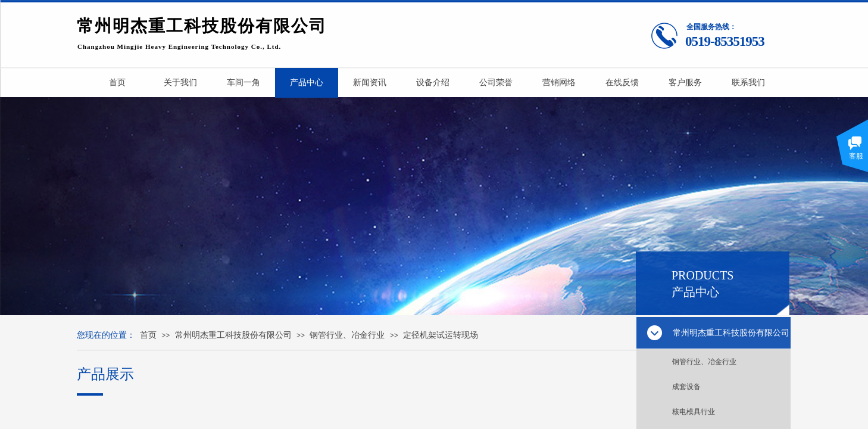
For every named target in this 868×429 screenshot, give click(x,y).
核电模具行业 (694, 412)
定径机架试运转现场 (441, 335)
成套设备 (686, 387)
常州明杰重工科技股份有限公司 (233, 335)
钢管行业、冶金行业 (704, 362)
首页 (148, 335)
